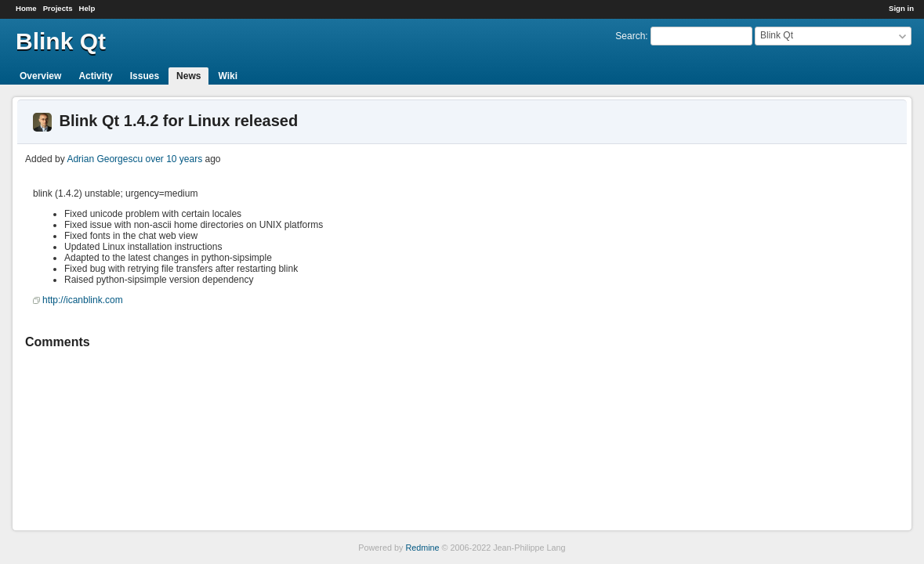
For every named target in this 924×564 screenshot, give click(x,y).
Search (630, 36)
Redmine (422, 548)
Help (87, 8)
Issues (145, 76)
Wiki (228, 76)
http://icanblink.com (83, 300)
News (188, 76)
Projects (58, 8)
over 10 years (174, 159)
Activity (95, 76)
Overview (40, 76)
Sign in (901, 8)
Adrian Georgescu (105, 159)
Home (26, 8)
